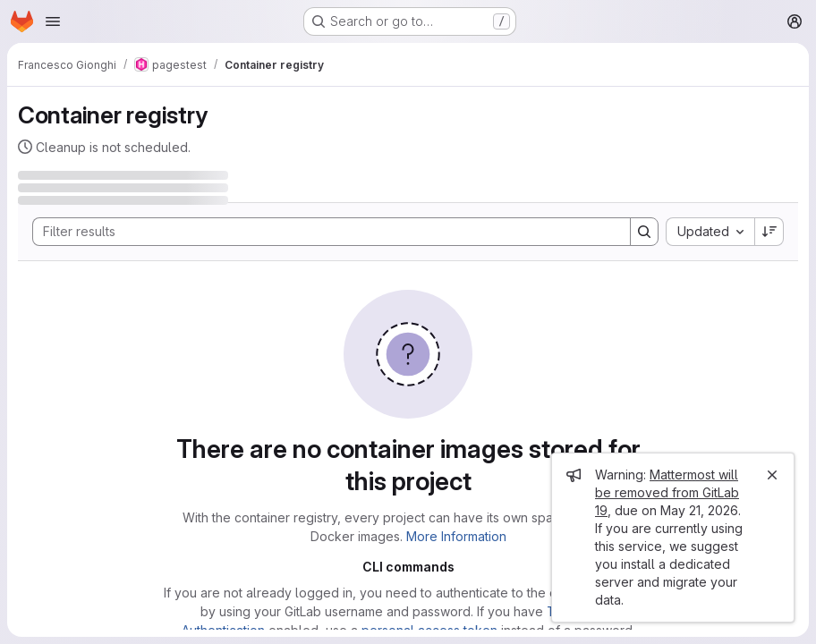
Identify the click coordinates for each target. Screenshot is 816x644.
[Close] (772, 475)
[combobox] (710, 232)
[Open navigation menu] (53, 21)
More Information (456, 536)
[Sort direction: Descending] (769, 232)
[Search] (323, 232)
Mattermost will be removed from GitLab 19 (667, 492)
